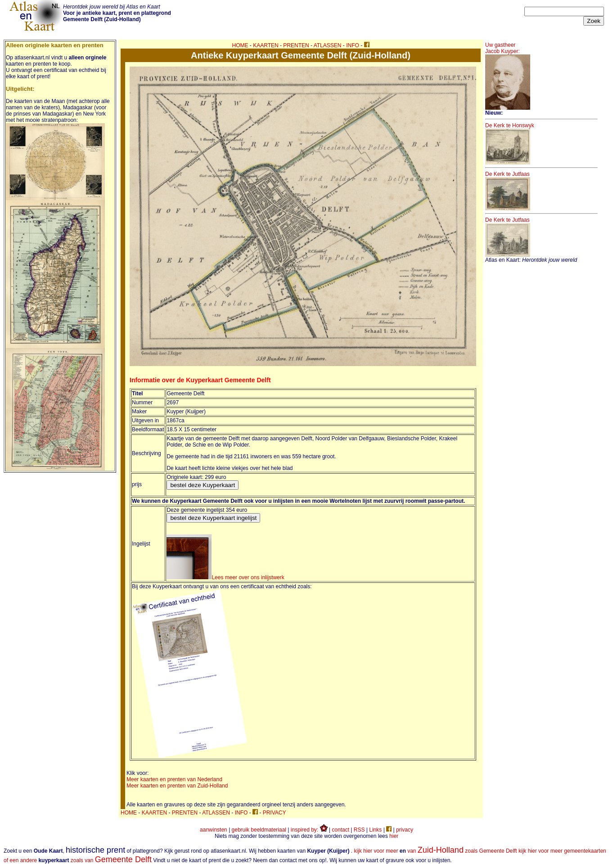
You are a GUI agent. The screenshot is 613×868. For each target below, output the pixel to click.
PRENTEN (296, 45)
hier (394, 836)
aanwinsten (214, 830)
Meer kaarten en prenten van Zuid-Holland (177, 786)
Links (375, 830)
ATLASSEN (328, 45)
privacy (405, 830)
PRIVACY (275, 813)
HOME (240, 45)
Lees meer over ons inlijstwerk (225, 577)
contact (340, 830)
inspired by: (309, 830)
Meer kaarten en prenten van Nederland (174, 779)
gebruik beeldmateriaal (259, 830)
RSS (359, 830)
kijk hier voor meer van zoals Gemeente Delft (435, 851)
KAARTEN (266, 45)
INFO (353, 45)
